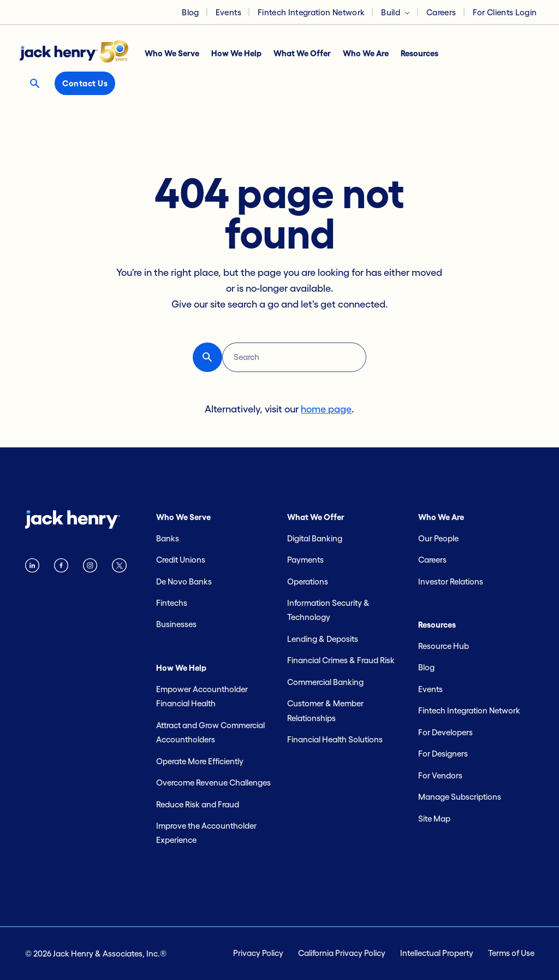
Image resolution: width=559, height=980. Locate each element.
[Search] (294, 357)
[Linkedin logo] (32, 568)
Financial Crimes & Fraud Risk (341, 660)
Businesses (176, 624)
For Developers (445, 732)
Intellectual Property (437, 953)
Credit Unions (181, 560)
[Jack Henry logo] (79, 54)
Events (228, 12)
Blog (190, 12)
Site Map (434, 819)
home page (326, 409)
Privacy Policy (258, 953)
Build (391, 12)
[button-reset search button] (207, 357)
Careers (441, 12)
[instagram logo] (90, 568)
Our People (438, 538)
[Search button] (35, 83)
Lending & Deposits (323, 639)
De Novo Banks (184, 581)
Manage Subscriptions (460, 797)
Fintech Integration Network (311, 12)
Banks (168, 538)
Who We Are (366, 53)
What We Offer (302, 53)
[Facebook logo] (61, 568)
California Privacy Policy (342, 953)
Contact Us (85, 83)
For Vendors (440, 775)
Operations (308, 581)
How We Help (236, 53)
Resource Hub (444, 646)
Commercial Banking (325, 682)
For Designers (443, 754)
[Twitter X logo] (119, 568)
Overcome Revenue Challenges (213, 783)
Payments (305, 560)
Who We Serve (172, 53)
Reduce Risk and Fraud (198, 804)
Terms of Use (511, 953)
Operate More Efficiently (200, 761)
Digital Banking (315, 538)
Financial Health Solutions (335, 739)
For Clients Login (505, 12)
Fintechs (172, 603)
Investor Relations (451, 581)
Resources (420, 53)
